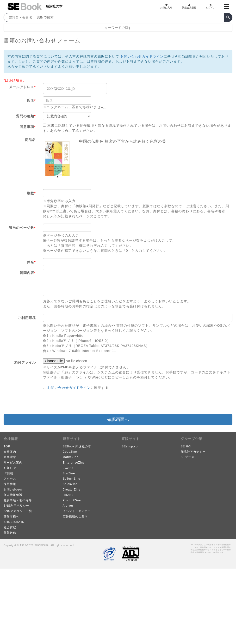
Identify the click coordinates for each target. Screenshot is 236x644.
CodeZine (70, 452)
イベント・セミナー (77, 511)
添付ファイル (25, 362)
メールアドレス (22, 87)
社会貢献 (10, 527)
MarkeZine (71, 457)
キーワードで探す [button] (118, 28)
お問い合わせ (13, 490)
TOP (7, 446)
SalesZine (70, 484)
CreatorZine (72, 490)
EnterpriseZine (74, 463)
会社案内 (10, 452)
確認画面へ (118, 419)
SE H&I (186, 446)
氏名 (31, 100)
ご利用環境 (27, 318)
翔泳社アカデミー (193, 452)
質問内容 (28, 273)
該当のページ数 (22, 228)
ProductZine (72, 500)
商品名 (30, 140)
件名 (31, 262)
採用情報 (10, 484)
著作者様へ (11, 517)
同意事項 (28, 127)
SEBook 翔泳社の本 (77, 446)
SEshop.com (131, 446)
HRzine (68, 495)
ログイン (211, 6)
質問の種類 (26, 116)
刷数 (31, 193)
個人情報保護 (13, 495)
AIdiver (68, 506)
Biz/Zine (69, 473)
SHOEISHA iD (14, 522)
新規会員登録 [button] (189, 6)
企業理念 (10, 457)
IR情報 (8, 473)
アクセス (10, 479)
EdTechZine (71, 479)
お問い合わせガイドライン (142, 56)
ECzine (68, 468)
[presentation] (80, 402)
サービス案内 (13, 463)
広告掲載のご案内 (75, 517)
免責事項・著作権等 (18, 500)
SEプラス (188, 457)
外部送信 (10, 533)
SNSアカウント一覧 (18, 511)
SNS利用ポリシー (16, 506)
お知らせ (10, 468)
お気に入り (166, 6)
